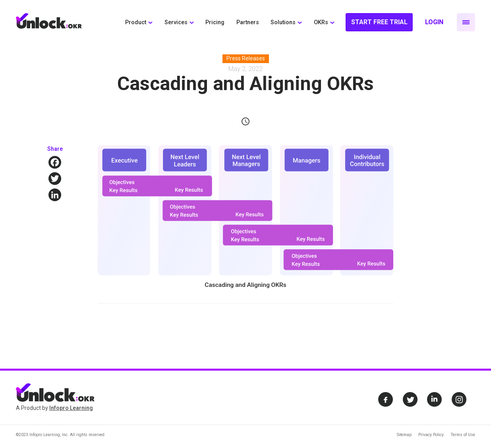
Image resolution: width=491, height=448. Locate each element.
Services (176, 22)
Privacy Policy (431, 435)
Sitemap (404, 435)
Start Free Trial (379, 22)
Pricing (215, 22)
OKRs (321, 22)
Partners (248, 22)
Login (434, 22)
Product (136, 22)
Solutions (283, 22)
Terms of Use (463, 435)
